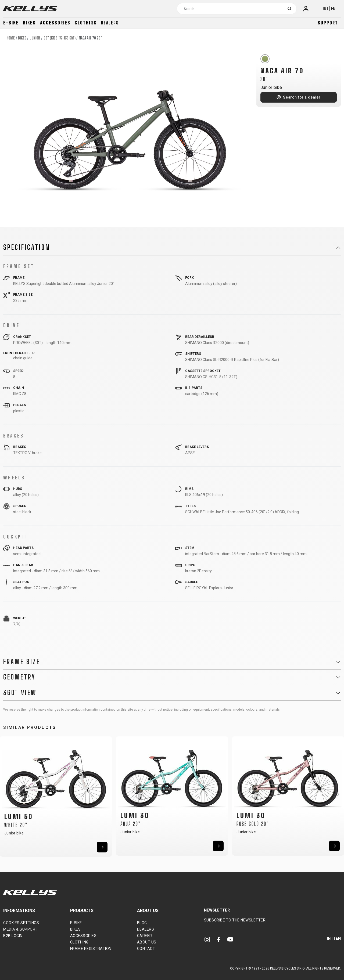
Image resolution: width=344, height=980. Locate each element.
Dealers (110, 23)
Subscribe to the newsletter (235, 920)
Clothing (86, 23)
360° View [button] (20, 693)
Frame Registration (91, 949)
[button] (6, 794)
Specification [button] (27, 247)
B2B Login (13, 936)
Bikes (29, 23)
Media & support (20, 929)
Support (328, 23)
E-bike (11, 23)
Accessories (55, 23)
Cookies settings (21, 923)
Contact (146, 949)
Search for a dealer (302, 97)
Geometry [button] (19, 677)
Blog (142, 923)
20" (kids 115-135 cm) (60, 38)
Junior (35, 38)
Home (11, 38)
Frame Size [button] (22, 662)
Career (145, 936)
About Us (147, 942)
